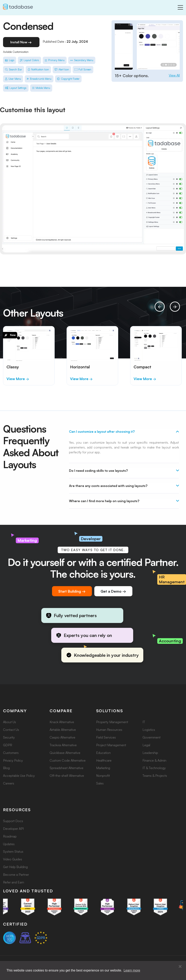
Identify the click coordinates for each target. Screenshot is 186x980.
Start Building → (72, 591)
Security (9, 737)
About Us (10, 722)
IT (144, 722)
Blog (6, 768)
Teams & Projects (155, 776)
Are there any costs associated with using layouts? (108, 486)
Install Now (21, 43)
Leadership (150, 753)
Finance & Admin (154, 760)
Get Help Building (15, 867)
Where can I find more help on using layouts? (104, 501)
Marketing (103, 768)
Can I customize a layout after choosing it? (102, 432)
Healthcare (104, 760)
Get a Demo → (113, 591)
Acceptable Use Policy (19, 776)
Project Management (111, 745)
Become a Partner (16, 875)
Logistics (149, 730)
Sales (100, 783)
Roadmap (10, 836)
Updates (9, 844)
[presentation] (160, 307)
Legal (146, 745)
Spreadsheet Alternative (66, 768)
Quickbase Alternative (65, 753)
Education (103, 753)
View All (174, 75)
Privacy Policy (13, 760)
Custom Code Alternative (68, 760)
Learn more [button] (132, 970)
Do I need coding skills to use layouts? (98, 471)
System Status (13, 851)
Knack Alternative (62, 722)
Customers (11, 753)
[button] (180, 967)
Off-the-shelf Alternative (67, 776)
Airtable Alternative (63, 730)
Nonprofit (103, 776)
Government (151, 737)
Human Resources (109, 730)
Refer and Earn (14, 882)
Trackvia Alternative (63, 745)
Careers (9, 783)
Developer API (13, 829)
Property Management (112, 722)
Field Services (106, 737)
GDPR (8, 745)
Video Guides (13, 859)
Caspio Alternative (62, 737)
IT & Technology (154, 768)
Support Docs (13, 821)
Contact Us (11, 730)
